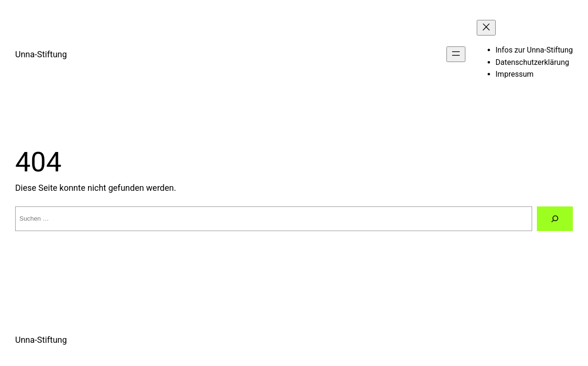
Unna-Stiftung (41, 54)
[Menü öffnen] (456, 54)
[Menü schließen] (486, 28)
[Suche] (555, 219)
